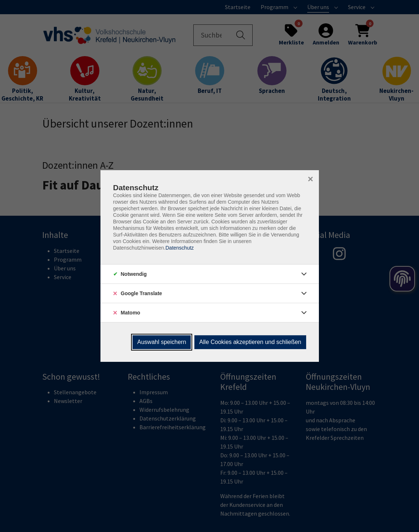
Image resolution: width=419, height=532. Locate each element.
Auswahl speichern (162, 342)
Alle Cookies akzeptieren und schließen (250, 342)
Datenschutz (179, 248)
